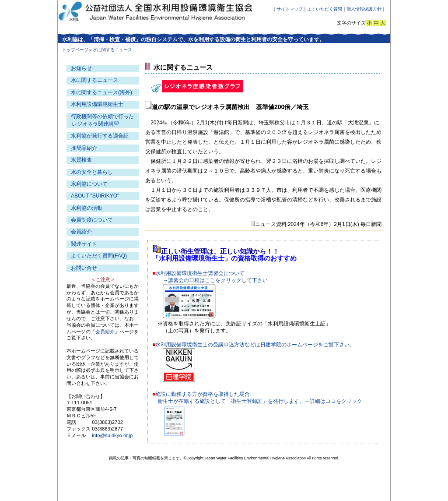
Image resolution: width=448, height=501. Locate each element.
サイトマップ (290, 9)
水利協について (89, 184)
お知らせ (81, 68)
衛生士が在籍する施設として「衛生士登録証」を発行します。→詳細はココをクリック (260, 401)
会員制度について (92, 220)
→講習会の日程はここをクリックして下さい (215, 280)
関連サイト (84, 244)
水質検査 (81, 160)
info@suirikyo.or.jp (112, 435)
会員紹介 (81, 232)
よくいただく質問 (325, 9)
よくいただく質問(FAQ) (99, 256)
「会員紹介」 (105, 332)
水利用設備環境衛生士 (97, 104)
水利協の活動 (87, 208)
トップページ (75, 50)
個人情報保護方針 (364, 9)
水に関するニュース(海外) (101, 92)
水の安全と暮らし (92, 172)
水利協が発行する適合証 (100, 136)
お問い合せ (84, 268)
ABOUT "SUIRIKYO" (95, 196)
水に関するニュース (94, 80)
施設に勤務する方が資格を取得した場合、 (205, 394)
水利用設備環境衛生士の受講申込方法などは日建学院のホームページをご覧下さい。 (255, 345)
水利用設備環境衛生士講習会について (200, 273)
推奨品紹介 (84, 148)
